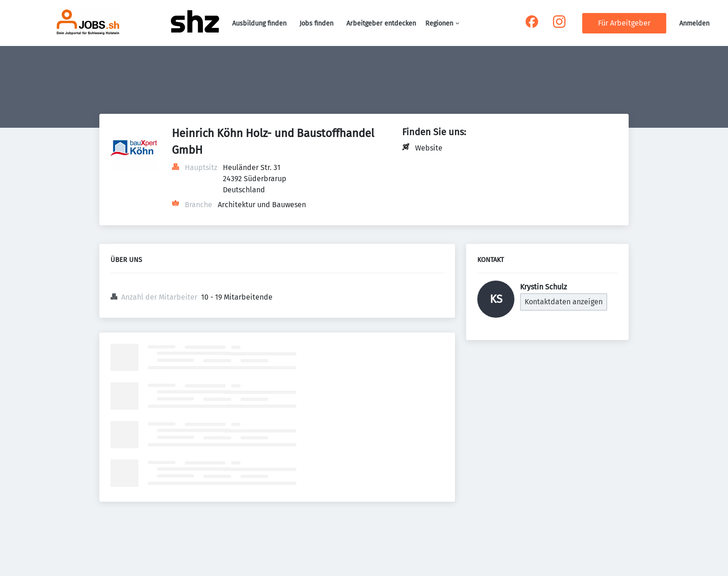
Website (429, 148)
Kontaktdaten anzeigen (564, 302)
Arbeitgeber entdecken (381, 23)
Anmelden (694, 23)
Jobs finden (316, 23)
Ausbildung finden (259, 23)
